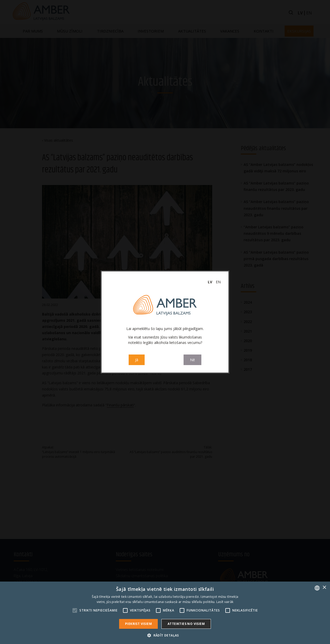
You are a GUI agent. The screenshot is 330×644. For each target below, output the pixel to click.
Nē (192, 360)
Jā (137, 360)
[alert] (165, 613)
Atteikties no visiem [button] (186, 624)
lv (210, 282)
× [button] (324, 588)
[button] (165, 635)
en (218, 282)
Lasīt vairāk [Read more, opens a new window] (225, 602)
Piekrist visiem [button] (138, 624)
